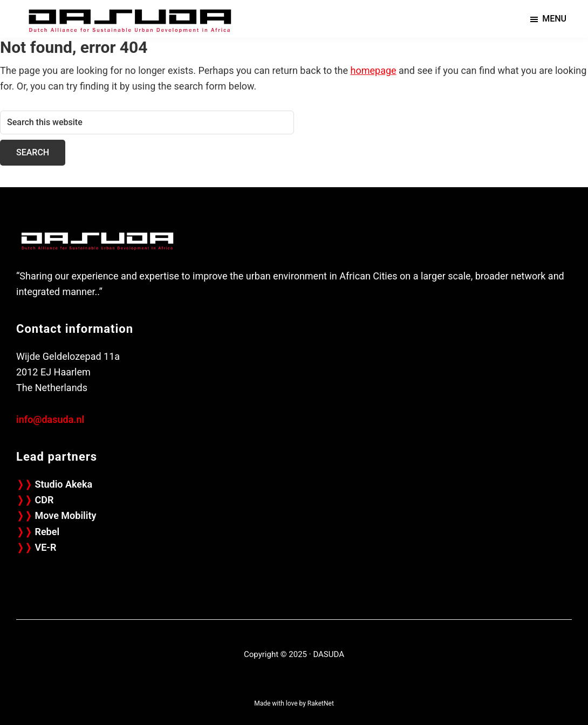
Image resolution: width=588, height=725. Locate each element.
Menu (554, 19)
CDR (35, 500)
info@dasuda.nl (50, 419)
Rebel (38, 532)
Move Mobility (56, 515)
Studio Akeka (54, 484)
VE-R (36, 547)
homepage (374, 70)
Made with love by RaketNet (294, 703)
